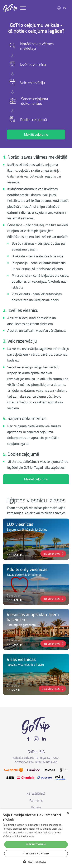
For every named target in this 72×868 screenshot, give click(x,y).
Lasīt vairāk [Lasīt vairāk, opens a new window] (28, 836)
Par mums (36, 800)
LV (65, 8)
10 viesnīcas (54, 599)
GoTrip (11, 8)
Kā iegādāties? (36, 793)
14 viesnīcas (54, 554)
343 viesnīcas (53, 689)
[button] (36, 862)
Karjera (36, 807)
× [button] (68, 813)
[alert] (36, 838)
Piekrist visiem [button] (36, 844)
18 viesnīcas (54, 644)
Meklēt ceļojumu (36, 134)
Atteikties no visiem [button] (36, 854)
